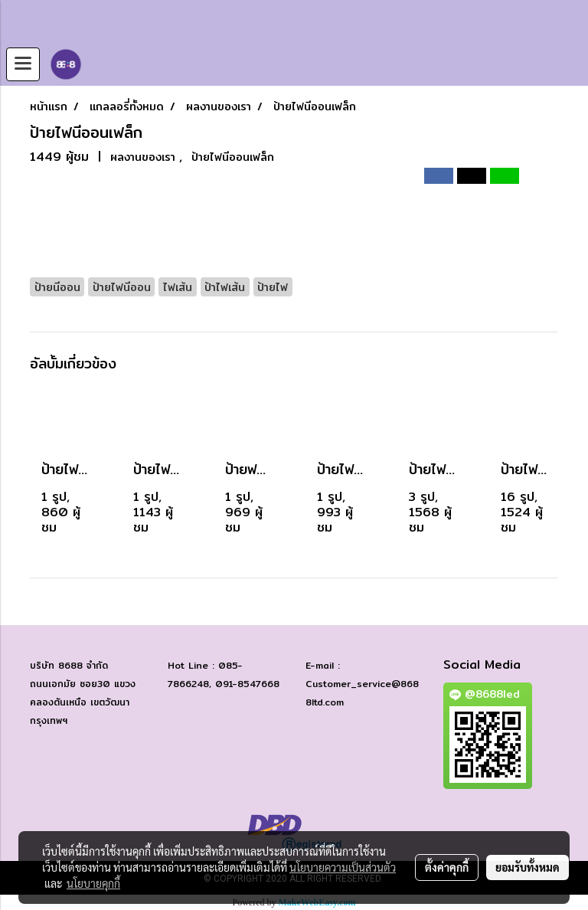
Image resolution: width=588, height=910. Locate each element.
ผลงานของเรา (145, 157)
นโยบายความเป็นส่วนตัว (343, 867)
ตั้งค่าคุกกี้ (447, 867)
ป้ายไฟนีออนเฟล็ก (233, 157)
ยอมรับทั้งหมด (528, 867)
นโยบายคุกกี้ (93, 883)
